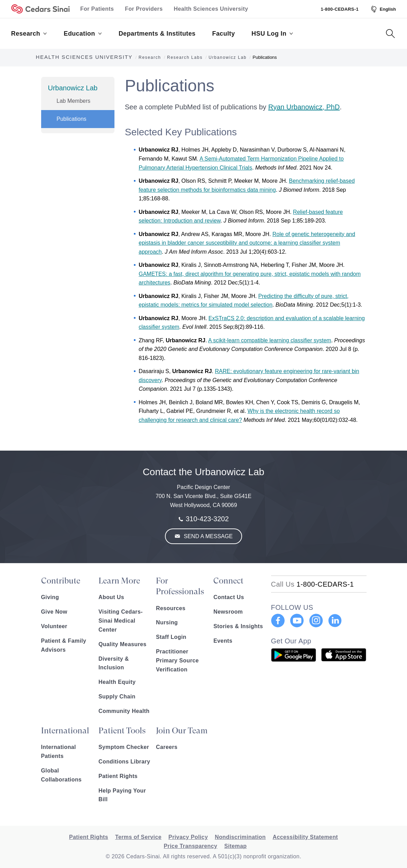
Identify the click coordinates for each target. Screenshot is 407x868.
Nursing (167, 622)
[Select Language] (383, 9)
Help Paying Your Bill (122, 795)
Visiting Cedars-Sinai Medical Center (121, 621)
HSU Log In (272, 34)
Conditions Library (124, 762)
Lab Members (74, 101)
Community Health (124, 711)
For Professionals (180, 586)
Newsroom (228, 612)
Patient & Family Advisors (64, 645)
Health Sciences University (211, 9)
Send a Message (207, 536)
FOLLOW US (292, 607)
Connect (228, 581)
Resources (171, 608)
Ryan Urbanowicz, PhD (304, 107)
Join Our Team (182, 731)
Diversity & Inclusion (114, 663)
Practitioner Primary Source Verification (177, 661)
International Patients (59, 752)
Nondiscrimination (240, 837)
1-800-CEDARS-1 (340, 9)
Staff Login (171, 637)
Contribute (61, 581)
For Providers (144, 9)
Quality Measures (123, 644)
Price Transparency (191, 846)
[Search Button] (390, 34)
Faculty (224, 34)
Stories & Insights (238, 626)
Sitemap (235, 846)
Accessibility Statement (305, 837)
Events (223, 641)
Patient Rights (118, 776)
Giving (50, 597)
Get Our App (291, 641)
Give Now (54, 612)
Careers (167, 747)
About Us (111, 597)
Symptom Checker (124, 747)
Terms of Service (138, 837)
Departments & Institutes (157, 34)
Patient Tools (122, 731)
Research (29, 34)
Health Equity (117, 682)
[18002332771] (313, 584)
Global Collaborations (62, 775)
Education (83, 34)
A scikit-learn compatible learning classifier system (270, 340)
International (65, 731)
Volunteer (54, 626)
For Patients (97, 9)
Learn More (119, 581)
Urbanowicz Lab (73, 88)
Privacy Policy (188, 837)
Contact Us (229, 597)
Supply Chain (117, 697)
